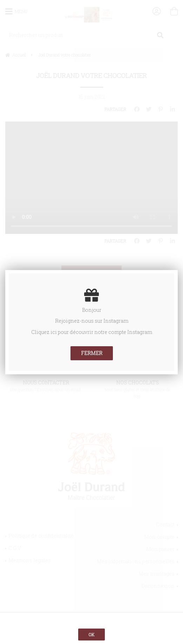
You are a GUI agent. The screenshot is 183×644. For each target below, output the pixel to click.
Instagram (116, 321)
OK (91, 635)
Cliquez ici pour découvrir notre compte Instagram (92, 332)
